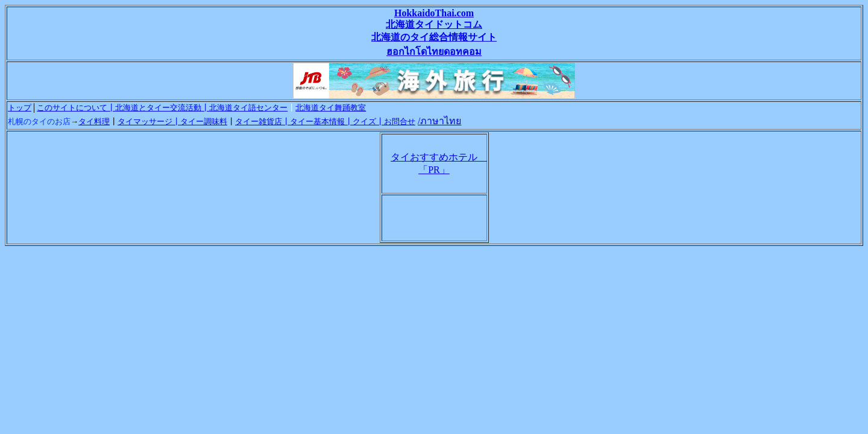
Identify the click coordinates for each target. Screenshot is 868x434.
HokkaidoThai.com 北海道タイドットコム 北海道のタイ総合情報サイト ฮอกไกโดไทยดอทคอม (434, 32)
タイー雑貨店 (259, 121)
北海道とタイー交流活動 (158, 108)
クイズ (364, 121)
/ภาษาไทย (439, 121)
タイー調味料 (204, 121)
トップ (20, 108)
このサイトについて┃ (76, 108)
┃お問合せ (396, 121)
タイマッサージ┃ (149, 121)
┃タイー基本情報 (313, 121)
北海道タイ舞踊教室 (331, 108)
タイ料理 (94, 121)
